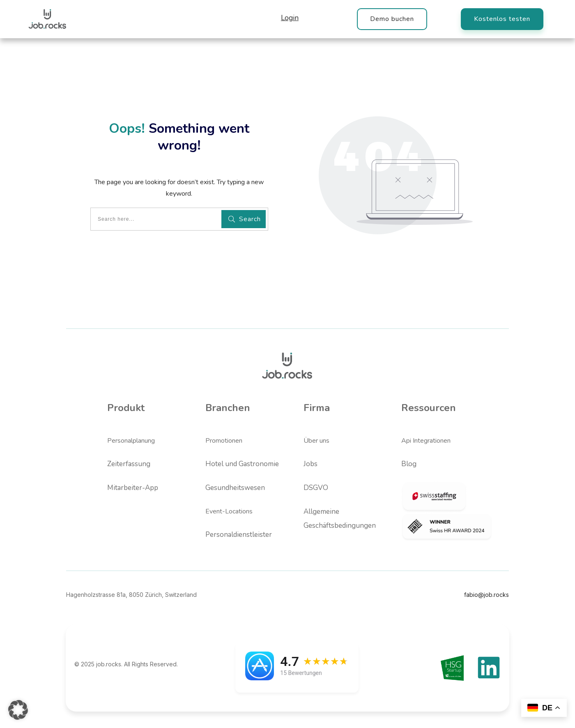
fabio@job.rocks (486, 595)
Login (290, 18)
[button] (18, 710)
